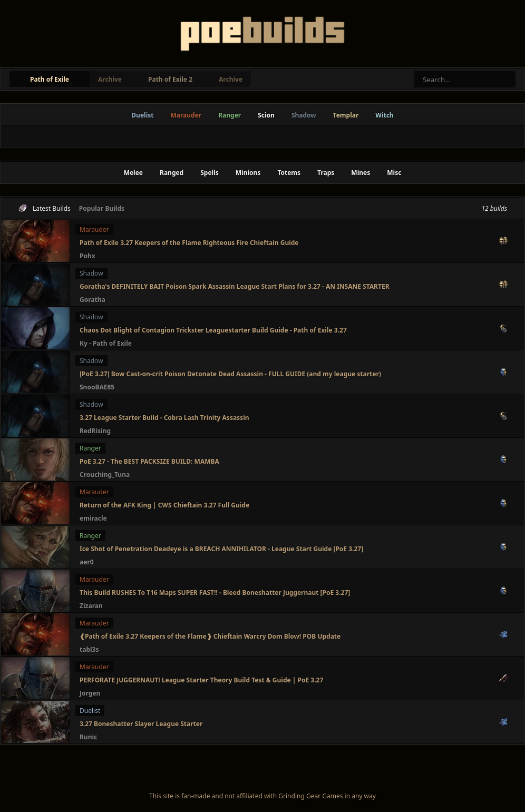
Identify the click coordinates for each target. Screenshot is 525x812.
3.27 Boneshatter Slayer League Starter (141, 724)
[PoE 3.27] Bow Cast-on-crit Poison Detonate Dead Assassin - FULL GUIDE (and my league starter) (230, 374)
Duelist (142, 115)
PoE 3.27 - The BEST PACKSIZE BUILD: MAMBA (149, 461)
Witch (384, 115)
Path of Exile (50, 79)
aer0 (87, 562)
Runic (88, 737)
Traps (326, 173)
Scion (266, 115)
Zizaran (91, 606)
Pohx (87, 256)
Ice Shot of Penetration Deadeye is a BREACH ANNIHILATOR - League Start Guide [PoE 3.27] (221, 549)
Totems (289, 173)
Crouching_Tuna (105, 475)
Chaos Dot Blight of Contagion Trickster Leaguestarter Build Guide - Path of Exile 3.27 (213, 330)
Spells (210, 173)
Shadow (304, 115)
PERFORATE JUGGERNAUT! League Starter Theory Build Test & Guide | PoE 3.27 (201, 680)
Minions (248, 173)
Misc (394, 173)
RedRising (95, 431)
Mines (361, 173)
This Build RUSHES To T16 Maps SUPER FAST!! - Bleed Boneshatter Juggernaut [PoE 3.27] (215, 593)
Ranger (230, 115)
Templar (346, 115)
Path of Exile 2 (170, 79)
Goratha (93, 300)
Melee (133, 173)
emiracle (93, 518)
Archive (110, 79)
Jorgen (90, 693)
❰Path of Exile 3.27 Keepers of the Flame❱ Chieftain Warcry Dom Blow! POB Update (210, 636)
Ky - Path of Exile (106, 343)
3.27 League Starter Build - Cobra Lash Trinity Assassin (164, 418)
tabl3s (89, 649)
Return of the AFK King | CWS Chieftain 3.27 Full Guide (164, 505)
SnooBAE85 (97, 387)
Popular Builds (102, 208)
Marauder (186, 115)
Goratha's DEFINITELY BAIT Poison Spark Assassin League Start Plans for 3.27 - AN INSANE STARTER (235, 286)
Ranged (172, 173)
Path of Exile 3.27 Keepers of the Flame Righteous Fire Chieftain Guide (189, 243)
